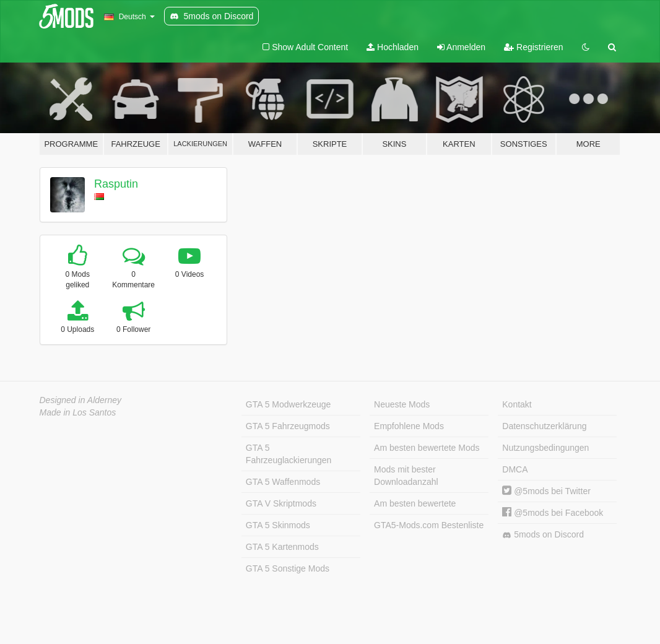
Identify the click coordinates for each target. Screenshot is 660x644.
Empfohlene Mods (409, 426)
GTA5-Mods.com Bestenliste (429, 525)
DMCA (515, 469)
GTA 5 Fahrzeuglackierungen (289, 454)
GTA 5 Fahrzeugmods (288, 426)
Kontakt (517, 404)
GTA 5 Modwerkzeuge (288, 404)
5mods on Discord (543, 535)
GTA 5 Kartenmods (282, 547)
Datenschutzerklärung (544, 426)
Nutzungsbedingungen (545, 448)
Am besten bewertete (415, 503)
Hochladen (393, 47)
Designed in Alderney (81, 400)
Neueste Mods (402, 404)
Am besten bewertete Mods (427, 448)
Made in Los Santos (78, 412)
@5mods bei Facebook (553, 513)
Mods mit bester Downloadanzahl (406, 476)
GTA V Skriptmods (281, 503)
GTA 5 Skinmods (278, 525)
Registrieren (533, 47)
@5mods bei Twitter (546, 491)
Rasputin (116, 184)
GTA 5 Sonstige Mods (288, 568)
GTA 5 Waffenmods (283, 482)
